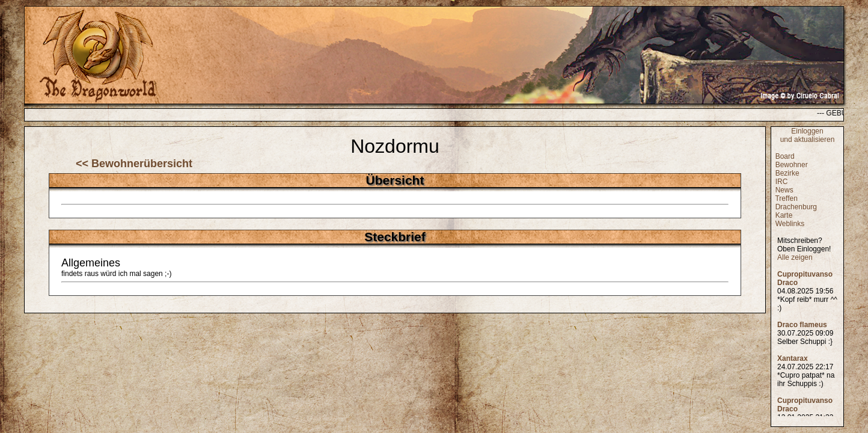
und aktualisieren (808, 140)
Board (785, 156)
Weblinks (790, 224)
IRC (782, 182)
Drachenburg (796, 207)
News (784, 190)
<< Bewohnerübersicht (134, 164)
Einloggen (807, 131)
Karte (784, 215)
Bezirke (787, 173)
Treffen (786, 198)
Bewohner (792, 165)
